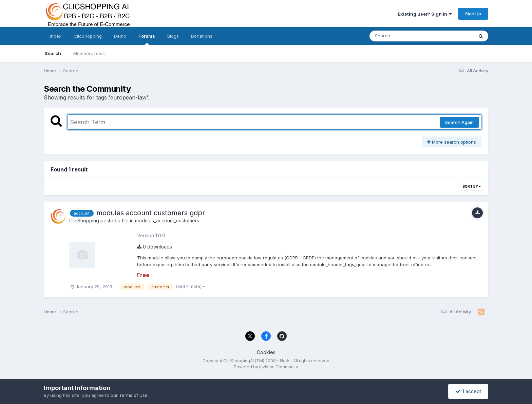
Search (53, 53)
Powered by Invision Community (266, 367)
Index (56, 36)
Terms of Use (133, 395)
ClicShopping (88, 36)
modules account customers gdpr (151, 213)
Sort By (472, 186)
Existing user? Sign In (425, 14)
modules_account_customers (167, 221)
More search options (452, 142)
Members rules (89, 53)
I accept (468, 391)
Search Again (459, 122)
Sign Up (473, 14)
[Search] (403, 36)
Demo (120, 36)
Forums (147, 39)
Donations (202, 36)
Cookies (266, 352)
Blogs (173, 36)
